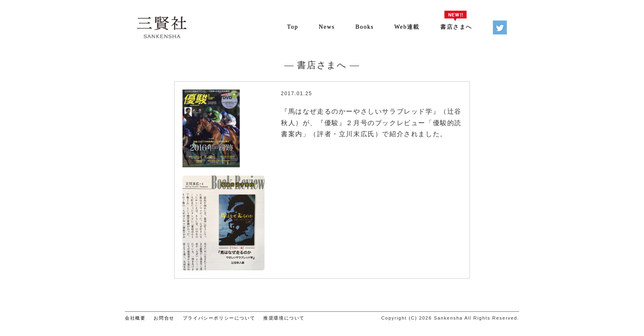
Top (293, 27)
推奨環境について (284, 318)
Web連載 (407, 27)
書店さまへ (456, 27)
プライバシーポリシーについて (219, 318)
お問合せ (164, 318)
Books (365, 27)
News (327, 27)
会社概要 (135, 318)
